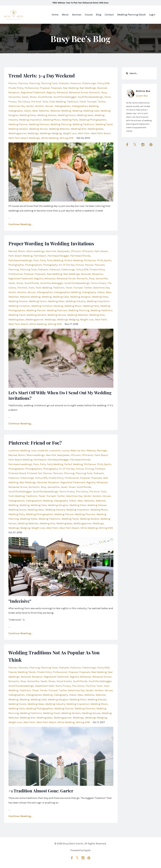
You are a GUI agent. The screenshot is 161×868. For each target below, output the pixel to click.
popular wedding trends (22, 672)
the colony (24, 102)
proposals (56, 88)
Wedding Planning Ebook (131, 15)
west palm (84, 133)
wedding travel (104, 124)
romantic (95, 92)
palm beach (101, 251)
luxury (66, 451)
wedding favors (67, 115)
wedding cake (91, 111)
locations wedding (19, 451)
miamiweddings (36, 251)
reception (14, 92)
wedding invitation (19, 306)
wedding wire (79, 129)
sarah (25, 97)
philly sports (104, 260)
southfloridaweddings (90, 97)
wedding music (52, 120)
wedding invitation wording (47, 306)
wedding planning (61, 124)
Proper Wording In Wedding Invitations (60, 243)
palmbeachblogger (58, 256)
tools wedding (58, 102)
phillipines (90, 260)
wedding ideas (85, 115)
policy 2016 (103, 83)
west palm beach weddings (24, 138)
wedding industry (76, 301)
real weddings (88, 88)
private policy (16, 88)
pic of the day (67, 265)
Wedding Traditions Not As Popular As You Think (58, 656)
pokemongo (89, 83)
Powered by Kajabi (80, 851)
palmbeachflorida (80, 256)
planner (13, 83)
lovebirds (43, 451)
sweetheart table (45, 686)
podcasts (64, 83)
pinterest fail (35, 473)
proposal (45, 88)
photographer (16, 265)
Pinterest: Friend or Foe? (40, 442)
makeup (91, 451)
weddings (33, 133)
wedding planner (18, 124)
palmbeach (40, 256)
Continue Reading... (20, 224)
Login (152, 15)
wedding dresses (47, 115)
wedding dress (28, 115)
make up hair (78, 451)
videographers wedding (85, 106)
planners (23, 83)
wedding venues (38, 129)
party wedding (55, 260)
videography (15, 111)
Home (55, 15)
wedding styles (29, 519)
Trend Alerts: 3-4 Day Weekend (48, 75)
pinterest (100, 469)
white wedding (50, 138)
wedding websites (59, 129)
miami (22, 251)
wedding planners (39, 124)
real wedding (71, 88)
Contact (109, 15)
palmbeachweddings (20, 260)
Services (77, 15)
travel (83, 102)
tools (45, 102)
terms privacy (99, 283)
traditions (73, 102)
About (65, 15)
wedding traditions (83, 124)
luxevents (55, 451)
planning (35, 83)
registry (51, 92)
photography (50, 265)
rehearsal (62, 92)
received (102, 88)
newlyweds (63, 251)
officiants (88, 251)
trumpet (92, 102)
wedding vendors (18, 129)
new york (51, 251)
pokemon (76, 83)
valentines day (17, 106)
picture (80, 265)
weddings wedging (51, 133)
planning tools (49, 83)
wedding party (70, 120)
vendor (30, 106)
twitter (102, 102)
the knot (36, 102)
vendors (39, 106)
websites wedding (61, 111)
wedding (77, 111)
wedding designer (80, 297)
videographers (63, 106)
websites (44, 111)
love (34, 451)
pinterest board (17, 473)
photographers (34, 265)
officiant (76, 251)
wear (35, 111)
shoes (33, 97)
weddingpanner (17, 133)
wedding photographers (93, 120)
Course (89, 15)
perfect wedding (74, 260)
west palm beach (101, 133)
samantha (15, 97)
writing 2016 (67, 138)
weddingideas (96, 129)
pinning (89, 469)
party (43, 260)
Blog (99, 15)
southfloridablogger (65, 97)
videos (27, 111)
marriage (102, 451)
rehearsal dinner (79, 92)
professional (32, 88)
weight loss (70, 133)
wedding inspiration (30, 120)
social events (64, 681)
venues (49, 106)
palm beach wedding (21, 256)
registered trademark (33, 92)
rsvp (104, 92)
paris (36, 260)
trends (43, 690)
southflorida (45, 97)
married (13, 251)
